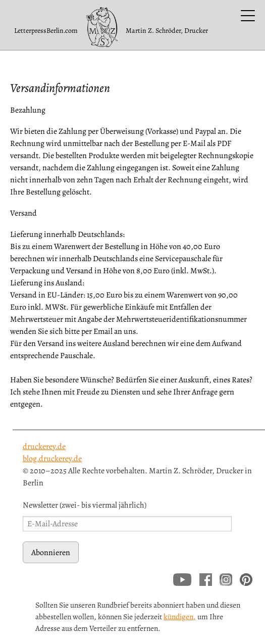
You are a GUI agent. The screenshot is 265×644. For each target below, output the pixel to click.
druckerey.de (44, 447)
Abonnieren (51, 553)
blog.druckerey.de (52, 459)
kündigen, (180, 616)
